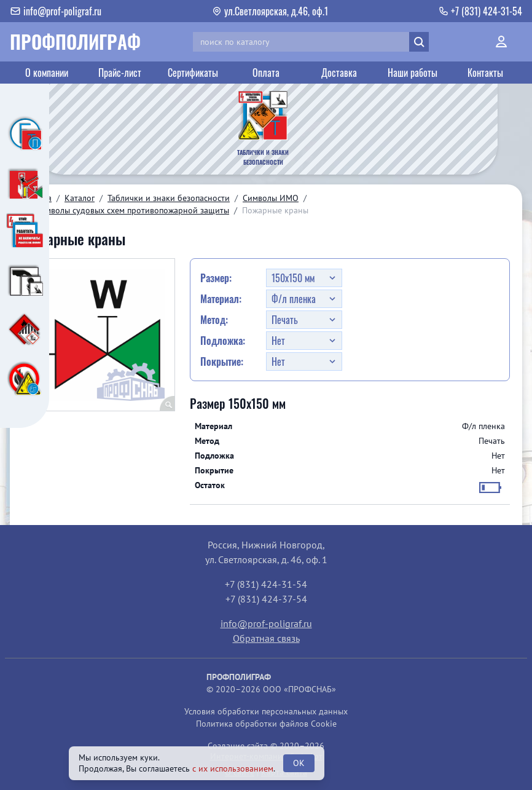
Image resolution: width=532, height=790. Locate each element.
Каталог (80, 198)
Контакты (485, 73)
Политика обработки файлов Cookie (266, 724)
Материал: (221, 299)
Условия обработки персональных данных (266, 711)
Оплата (266, 73)
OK (299, 763)
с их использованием (233, 768)
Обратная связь (266, 638)
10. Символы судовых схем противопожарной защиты (126, 210)
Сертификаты (193, 73)
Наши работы (413, 73)
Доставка (339, 73)
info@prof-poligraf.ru (266, 623)
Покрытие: (222, 361)
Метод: (214, 320)
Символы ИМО (271, 198)
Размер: (216, 278)
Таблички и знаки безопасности (169, 198)
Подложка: (223, 341)
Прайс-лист (120, 73)
